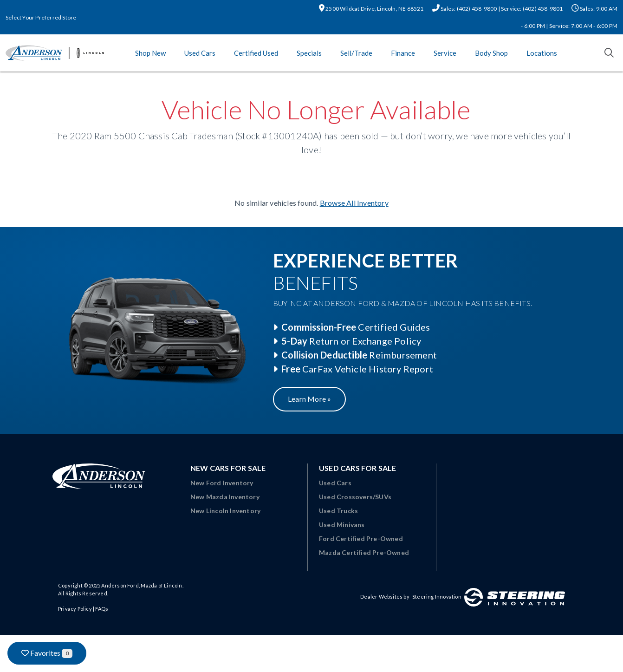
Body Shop (491, 53)
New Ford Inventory (222, 483)
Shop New (150, 53)
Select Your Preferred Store (41, 17)
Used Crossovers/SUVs (355, 497)
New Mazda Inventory (225, 497)
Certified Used (256, 53)
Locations (542, 53)
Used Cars (200, 53)
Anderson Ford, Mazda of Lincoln (142, 585)
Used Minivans (342, 525)
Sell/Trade (356, 53)
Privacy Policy (75, 609)
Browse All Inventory (354, 203)
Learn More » (309, 399)
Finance (403, 53)
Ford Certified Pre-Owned (361, 538)
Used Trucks (338, 511)
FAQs (102, 609)
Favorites (47, 653)
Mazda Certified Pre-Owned (364, 552)
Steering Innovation (437, 597)
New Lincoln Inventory (225, 511)
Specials (309, 53)
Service (445, 53)
